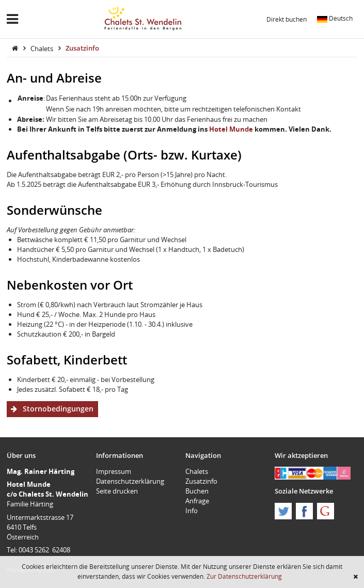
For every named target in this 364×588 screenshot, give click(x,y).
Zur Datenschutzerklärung (244, 576)
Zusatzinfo (82, 48)
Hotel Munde (231, 129)
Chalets (43, 48)
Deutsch (335, 18)
